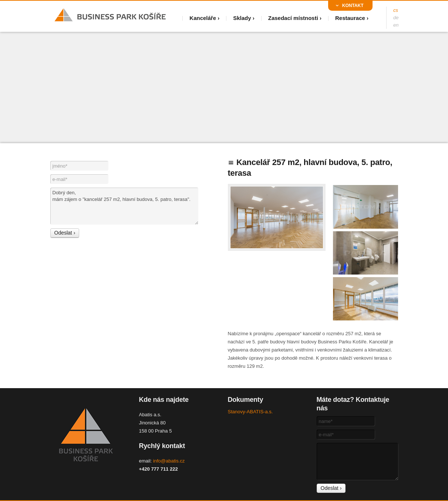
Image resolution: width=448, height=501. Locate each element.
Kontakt (353, 6)
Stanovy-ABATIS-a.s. (250, 412)
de (396, 18)
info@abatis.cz (169, 461)
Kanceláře (203, 18)
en (396, 25)
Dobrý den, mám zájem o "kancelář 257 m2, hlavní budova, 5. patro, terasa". (124, 206)
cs (396, 10)
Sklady (242, 18)
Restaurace (350, 18)
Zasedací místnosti (293, 18)
